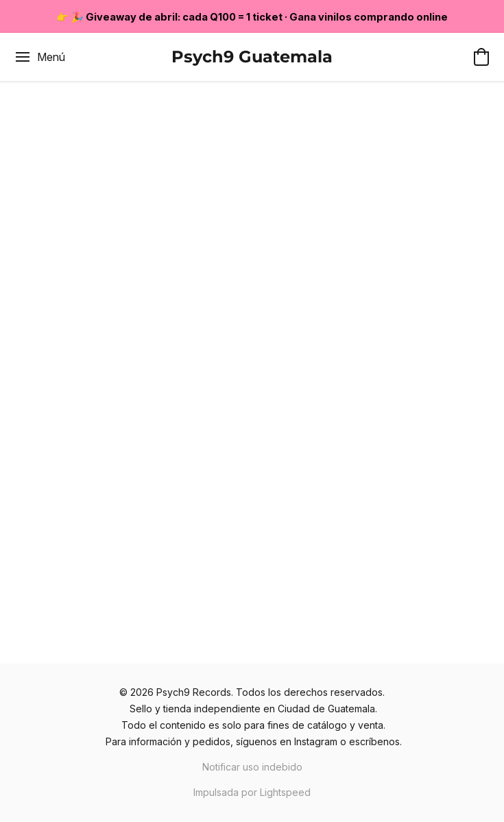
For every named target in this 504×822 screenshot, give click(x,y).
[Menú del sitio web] (39, 57)
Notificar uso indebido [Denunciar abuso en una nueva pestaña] (252, 767)
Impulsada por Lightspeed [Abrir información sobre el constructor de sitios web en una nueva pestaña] (252, 792)
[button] (252, 57)
